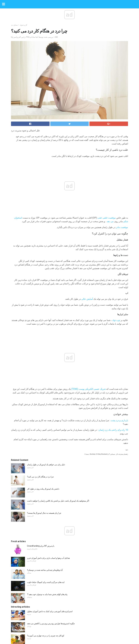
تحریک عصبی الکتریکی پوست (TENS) (89, 389)
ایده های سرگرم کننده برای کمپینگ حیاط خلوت (46, 582)
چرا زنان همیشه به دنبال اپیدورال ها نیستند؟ (44, 513)
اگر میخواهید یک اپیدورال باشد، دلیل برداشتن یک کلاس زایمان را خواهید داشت (58, 501)
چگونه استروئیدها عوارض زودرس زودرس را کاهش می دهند (51, 623)
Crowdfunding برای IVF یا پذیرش (41, 546)
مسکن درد (14, 25)
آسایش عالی (87, 299)
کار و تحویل (23, 25)
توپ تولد (116, 320)
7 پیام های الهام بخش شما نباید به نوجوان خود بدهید (47, 594)
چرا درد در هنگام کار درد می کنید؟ (40, 477)
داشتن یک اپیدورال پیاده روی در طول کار (43, 489)
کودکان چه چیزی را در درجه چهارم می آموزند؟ (46, 636)
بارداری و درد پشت (119, 420)
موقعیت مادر (122, 227)
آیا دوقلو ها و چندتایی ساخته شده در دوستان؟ (45, 570)
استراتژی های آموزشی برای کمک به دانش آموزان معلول (50, 611)
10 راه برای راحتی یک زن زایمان (113, 430)
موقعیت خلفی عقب (107, 218)
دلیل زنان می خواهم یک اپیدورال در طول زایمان (46, 465)
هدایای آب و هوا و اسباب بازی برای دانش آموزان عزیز (48, 558)
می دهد (110, 221)
